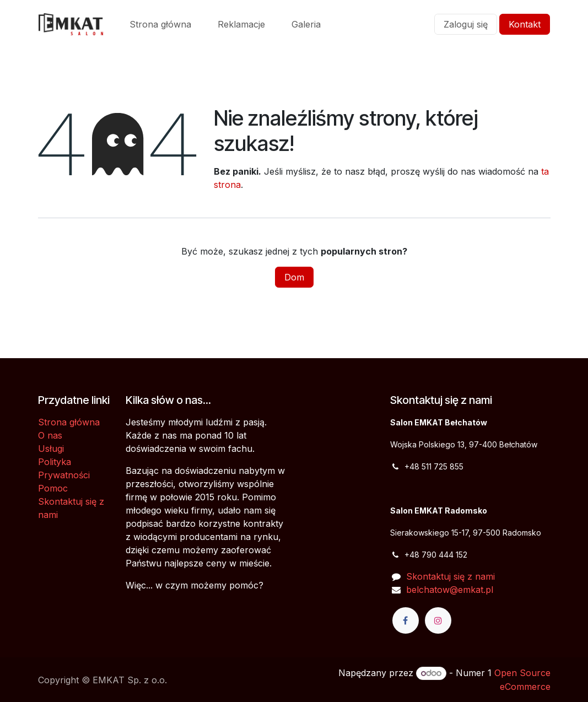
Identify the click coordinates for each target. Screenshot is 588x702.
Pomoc (53, 488)
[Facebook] (406, 620)
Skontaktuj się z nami (451, 576)
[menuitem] (160, 24)
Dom (294, 277)
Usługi (51, 449)
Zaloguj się (466, 24)
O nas (50, 435)
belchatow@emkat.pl (450, 590)
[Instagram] (438, 620)
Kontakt (525, 24)
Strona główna (69, 422)
